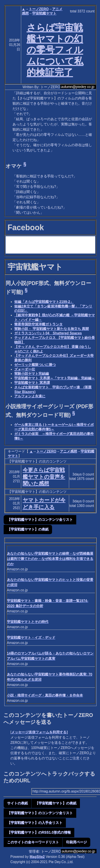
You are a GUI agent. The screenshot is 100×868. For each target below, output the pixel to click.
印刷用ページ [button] (76, 842)
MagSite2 (37, 857)
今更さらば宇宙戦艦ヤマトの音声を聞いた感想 (44, 477)
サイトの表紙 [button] (17, 803)
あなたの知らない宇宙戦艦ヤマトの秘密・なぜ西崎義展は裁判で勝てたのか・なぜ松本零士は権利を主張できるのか (50, 559)
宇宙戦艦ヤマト (44, 13)
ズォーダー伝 (25, 369)
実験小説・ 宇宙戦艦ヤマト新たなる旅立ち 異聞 (52, 329)
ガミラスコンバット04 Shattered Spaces (48, 333)
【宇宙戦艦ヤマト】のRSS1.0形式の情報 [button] (39, 832)
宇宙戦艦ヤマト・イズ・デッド (31, 638)
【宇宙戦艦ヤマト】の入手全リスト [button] (35, 823)
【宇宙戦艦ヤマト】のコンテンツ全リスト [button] (40, 520)
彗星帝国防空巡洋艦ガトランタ (38, 324)
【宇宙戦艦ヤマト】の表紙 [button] (28, 529)
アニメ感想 (68, 451)
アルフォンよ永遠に (30, 396)
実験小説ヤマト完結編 (32, 374)
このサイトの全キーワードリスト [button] (33, 842)
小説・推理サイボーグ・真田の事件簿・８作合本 (45, 695)
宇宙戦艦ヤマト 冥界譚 (32, 383)
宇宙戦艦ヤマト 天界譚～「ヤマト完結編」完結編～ (54, 378)
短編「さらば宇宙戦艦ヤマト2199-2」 (44, 302)
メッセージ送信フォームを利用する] (39, 732)
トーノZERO (39, 9)
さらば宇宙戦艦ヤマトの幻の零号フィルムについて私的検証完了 (55, 50)
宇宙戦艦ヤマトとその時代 (28, 622)
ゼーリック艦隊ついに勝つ (35, 365)
